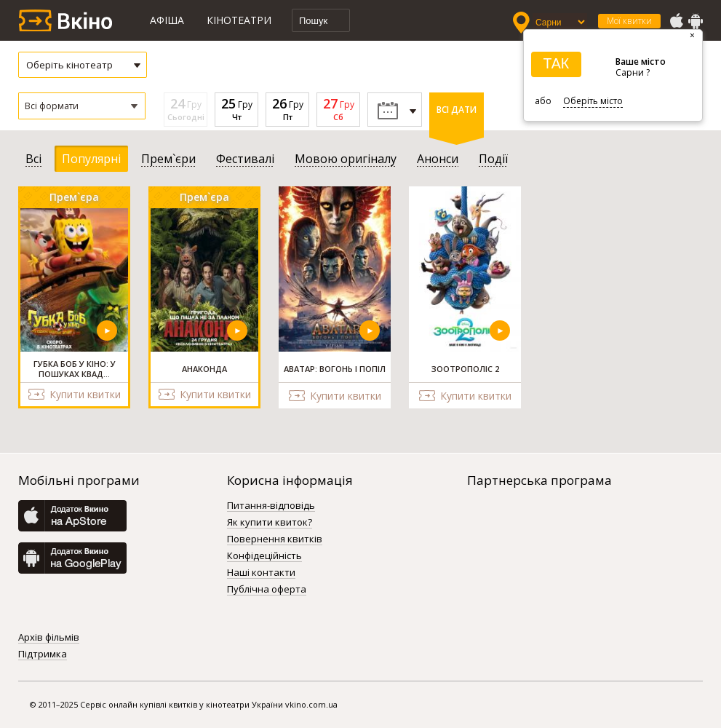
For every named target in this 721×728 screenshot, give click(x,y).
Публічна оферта (267, 590)
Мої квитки (629, 21)
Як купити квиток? (270, 523)
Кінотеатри (239, 20)
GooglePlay (696, 21)
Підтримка (43, 654)
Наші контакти (261, 573)
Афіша (167, 20)
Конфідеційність (264, 556)
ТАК (556, 63)
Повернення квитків (275, 539)
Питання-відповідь (271, 506)
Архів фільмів (49, 638)
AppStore (676, 21)
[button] (82, 106)
